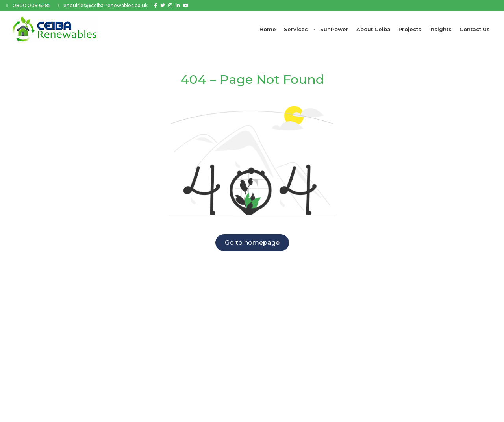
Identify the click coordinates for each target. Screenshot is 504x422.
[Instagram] (170, 6)
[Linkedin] (178, 6)
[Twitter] (163, 6)
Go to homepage (252, 243)
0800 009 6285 (32, 6)
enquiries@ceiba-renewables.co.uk (106, 6)
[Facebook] (156, 6)
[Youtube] (186, 6)
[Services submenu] (314, 29)
